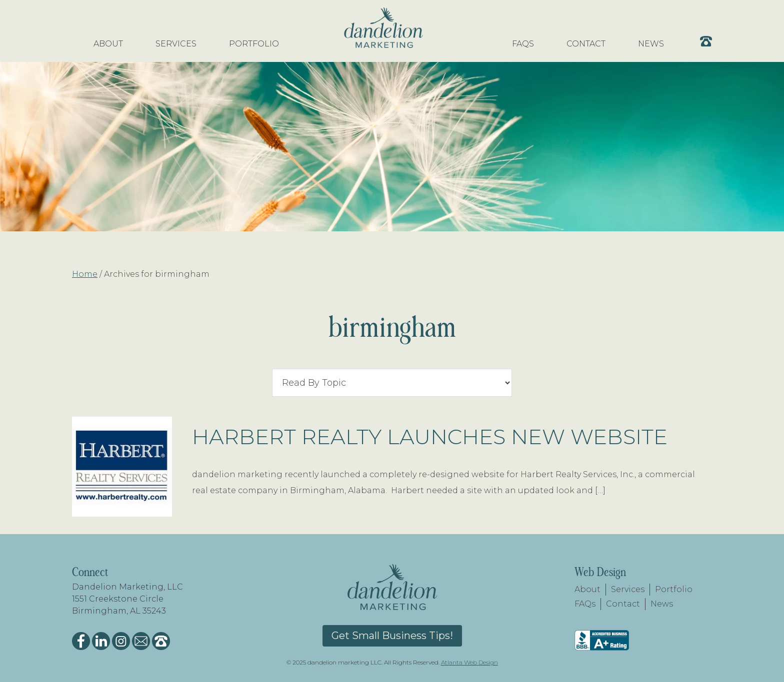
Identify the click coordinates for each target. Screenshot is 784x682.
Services (628, 589)
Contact (623, 604)
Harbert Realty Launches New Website (430, 437)
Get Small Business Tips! (392, 636)
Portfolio (674, 589)
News (662, 604)
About (587, 589)
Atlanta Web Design (469, 662)
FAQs (585, 604)
